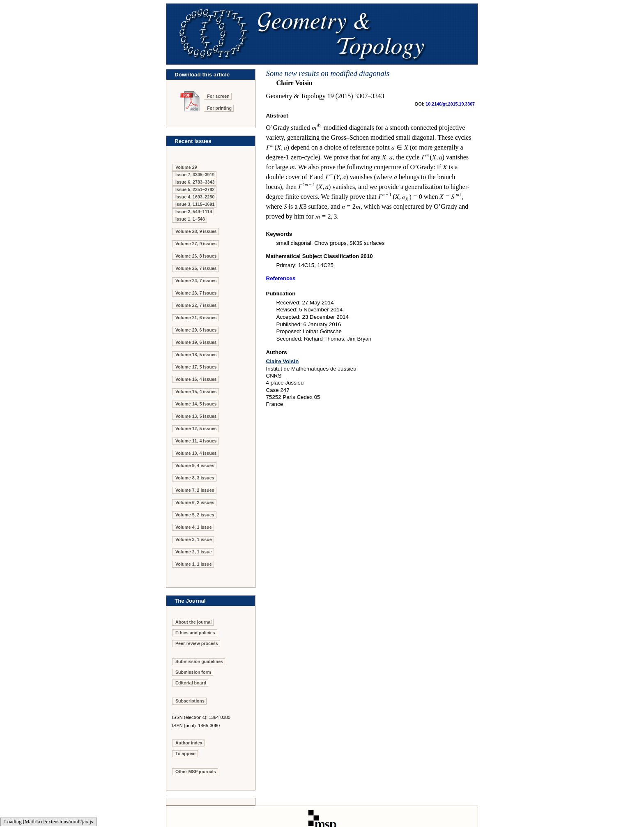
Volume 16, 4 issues (196, 379)
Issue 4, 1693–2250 (195, 197)
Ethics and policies (195, 633)
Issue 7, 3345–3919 (195, 175)
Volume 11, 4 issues (196, 441)
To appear (186, 753)
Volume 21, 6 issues (196, 318)
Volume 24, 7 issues (196, 281)
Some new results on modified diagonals (328, 73)
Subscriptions (190, 701)
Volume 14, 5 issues (196, 404)
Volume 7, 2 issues (195, 490)
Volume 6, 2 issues (195, 502)
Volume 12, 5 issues (196, 428)
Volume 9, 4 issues (195, 465)
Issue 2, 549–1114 (194, 212)
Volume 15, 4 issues (196, 392)
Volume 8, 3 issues (195, 478)
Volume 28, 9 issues (196, 231)
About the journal (193, 622)
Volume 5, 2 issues (195, 515)
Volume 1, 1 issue (194, 564)
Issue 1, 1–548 (190, 219)
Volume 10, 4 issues (196, 453)
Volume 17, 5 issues (196, 367)
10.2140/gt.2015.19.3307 (450, 104)
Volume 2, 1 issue (194, 552)
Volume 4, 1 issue (194, 527)
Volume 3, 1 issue (194, 539)
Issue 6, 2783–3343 (195, 182)
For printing (219, 108)
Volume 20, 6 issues (196, 330)
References (281, 278)
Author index (189, 743)
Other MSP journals (196, 772)
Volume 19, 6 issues (196, 342)
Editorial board (191, 683)
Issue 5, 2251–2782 (195, 189)
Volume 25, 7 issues (196, 268)
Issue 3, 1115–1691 (195, 204)
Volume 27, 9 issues (196, 244)
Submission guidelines (199, 661)
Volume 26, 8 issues (196, 256)
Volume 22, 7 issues (196, 305)
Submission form (193, 672)
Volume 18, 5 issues (196, 355)
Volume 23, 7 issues (196, 293)
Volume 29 (186, 167)
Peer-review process (197, 643)
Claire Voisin (283, 361)
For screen (218, 96)
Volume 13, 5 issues (196, 416)
